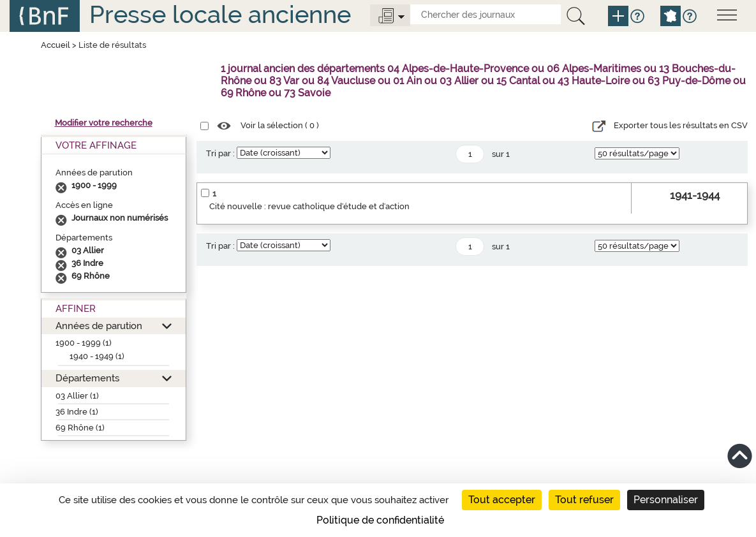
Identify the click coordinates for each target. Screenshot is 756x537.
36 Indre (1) (77, 412)
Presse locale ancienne (220, 14)
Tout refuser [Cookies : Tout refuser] (584, 500)
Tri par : (220, 153)
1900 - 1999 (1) (84, 343)
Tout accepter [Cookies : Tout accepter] (502, 500)
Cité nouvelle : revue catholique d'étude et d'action (309, 206)
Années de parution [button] (99, 326)
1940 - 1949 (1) (97, 356)
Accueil (56, 45)
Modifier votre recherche (104, 123)
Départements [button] (87, 378)
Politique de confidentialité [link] (380, 520)
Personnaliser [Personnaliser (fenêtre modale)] (666, 500)
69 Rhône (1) (80, 428)
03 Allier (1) (77, 396)
